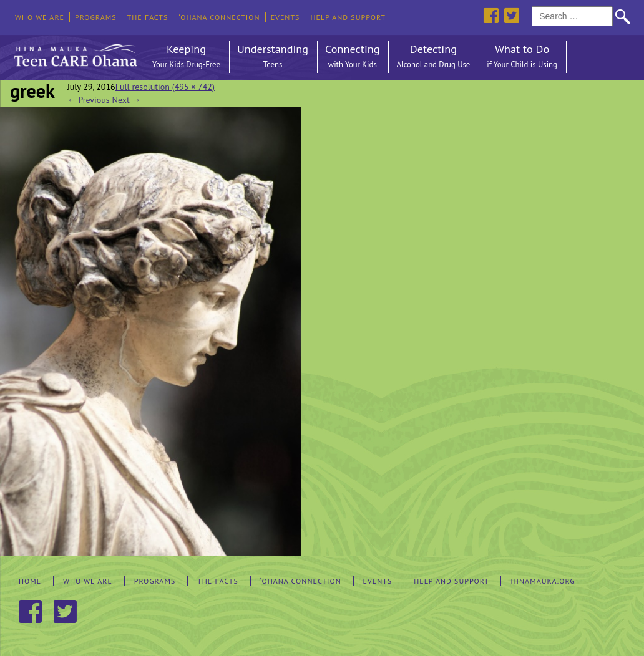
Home (30, 581)
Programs (96, 17)
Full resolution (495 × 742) (165, 87)
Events (285, 17)
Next (127, 100)
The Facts (148, 17)
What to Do (522, 57)
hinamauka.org (543, 581)
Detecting (433, 57)
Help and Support (348, 17)
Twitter (511, 15)
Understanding (273, 57)
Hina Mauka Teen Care (74, 52)
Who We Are (40, 17)
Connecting (352, 57)
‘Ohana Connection (219, 17)
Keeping (186, 57)
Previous (89, 100)
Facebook (491, 15)
